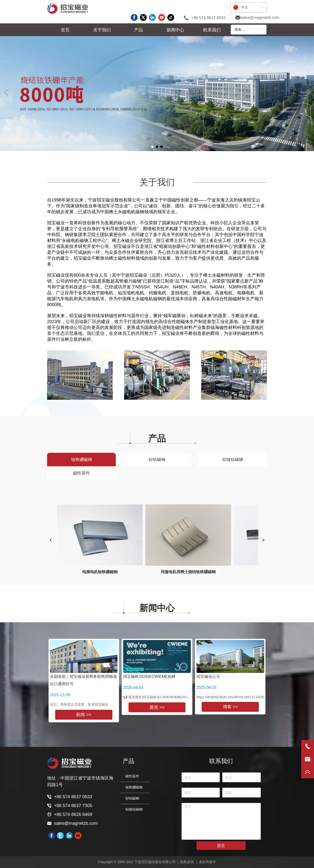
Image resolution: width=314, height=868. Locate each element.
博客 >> (230, 707)
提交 (221, 846)
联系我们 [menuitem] (212, 30)
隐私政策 (187, 862)
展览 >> (157, 707)
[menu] (139, 30)
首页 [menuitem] (65, 30)
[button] (102, 30)
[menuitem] (102, 30)
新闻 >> (84, 715)
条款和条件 (208, 862)
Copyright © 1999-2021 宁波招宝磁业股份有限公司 (137, 862)
